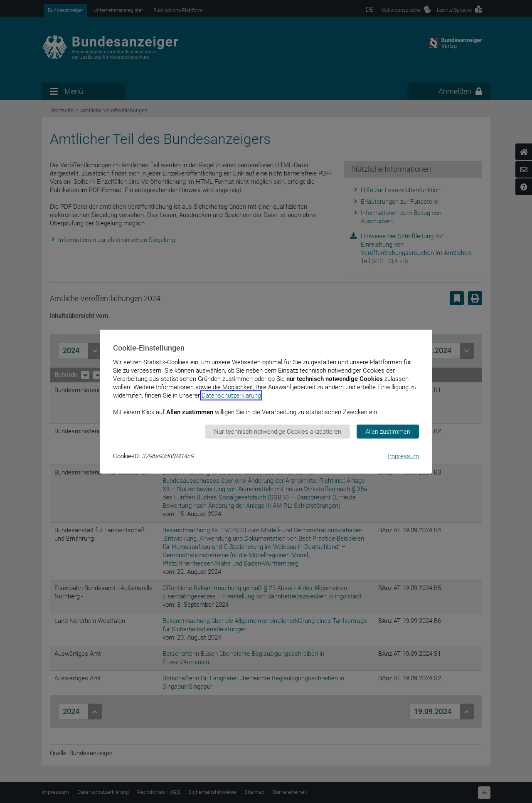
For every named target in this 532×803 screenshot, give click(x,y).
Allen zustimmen (388, 431)
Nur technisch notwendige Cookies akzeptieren (278, 431)
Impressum (403, 456)
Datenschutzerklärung (231, 395)
